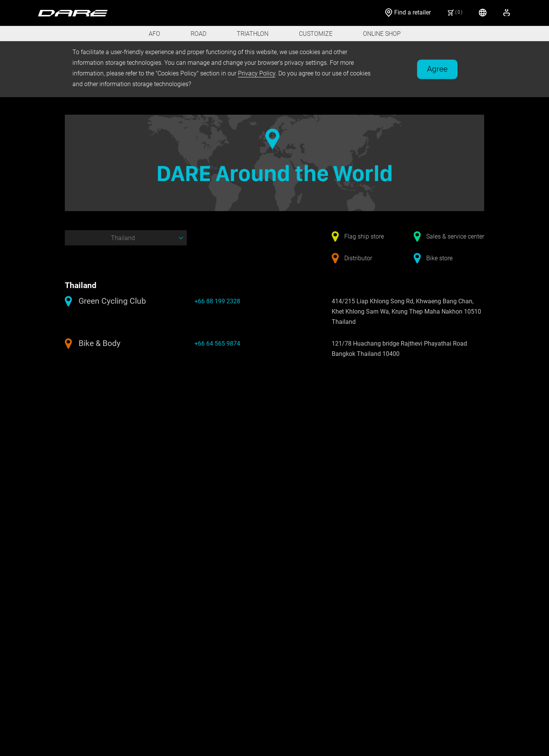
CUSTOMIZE (316, 34)
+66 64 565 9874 (217, 344)
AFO (154, 34)
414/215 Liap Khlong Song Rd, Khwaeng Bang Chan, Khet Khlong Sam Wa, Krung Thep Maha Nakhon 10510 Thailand (406, 312)
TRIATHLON (253, 34)
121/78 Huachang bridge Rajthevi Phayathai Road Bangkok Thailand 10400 (399, 349)
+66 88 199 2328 (217, 301)
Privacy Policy (257, 73)
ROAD (198, 34)
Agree (437, 69)
